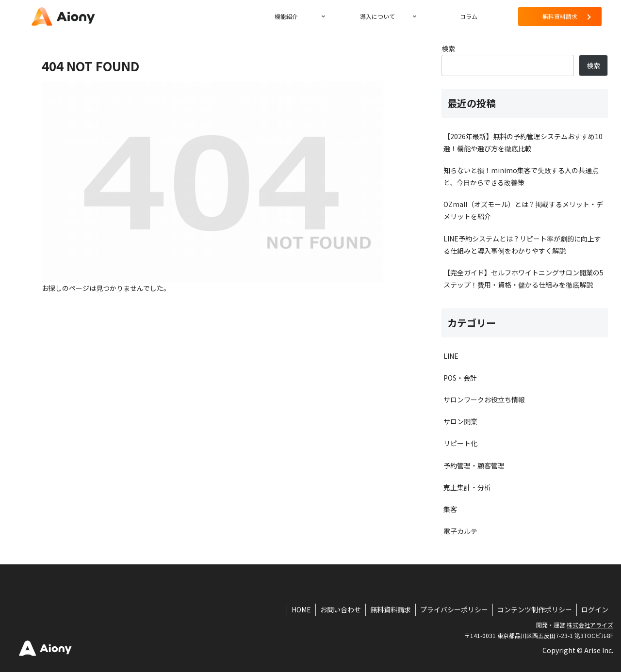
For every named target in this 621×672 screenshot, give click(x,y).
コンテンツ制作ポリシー (533, 609)
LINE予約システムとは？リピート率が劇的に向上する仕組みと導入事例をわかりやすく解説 (522, 245)
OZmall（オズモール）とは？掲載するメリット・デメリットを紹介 (523, 210)
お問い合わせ (336, 609)
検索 (448, 48)
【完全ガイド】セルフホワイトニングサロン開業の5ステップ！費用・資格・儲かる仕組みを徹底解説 (523, 279)
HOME (296, 609)
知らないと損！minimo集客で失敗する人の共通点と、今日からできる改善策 (521, 176)
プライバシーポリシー (452, 609)
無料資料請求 (387, 609)
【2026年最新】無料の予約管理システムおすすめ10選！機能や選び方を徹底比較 (523, 142)
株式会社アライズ (590, 625)
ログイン (594, 609)
